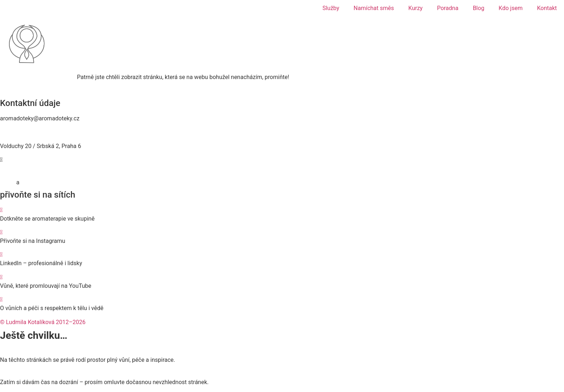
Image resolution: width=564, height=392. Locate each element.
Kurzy (415, 8)
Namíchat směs (374, 8)
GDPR (7, 182)
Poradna (448, 8)
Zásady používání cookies (54, 182)
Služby (331, 8)
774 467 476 (16, 132)
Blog (478, 8)
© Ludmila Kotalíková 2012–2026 (43, 322)
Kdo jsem (511, 8)
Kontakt (547, 8)
